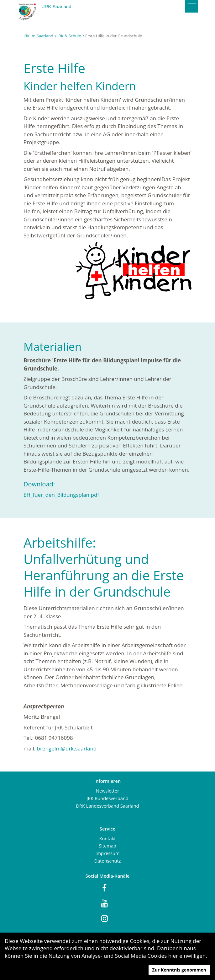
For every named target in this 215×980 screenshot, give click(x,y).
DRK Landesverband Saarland (107, 806)
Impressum (107, 853)
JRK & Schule (69, 36)
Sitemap (107, 846)
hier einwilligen (187, 956)
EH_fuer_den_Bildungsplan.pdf (61, 495)
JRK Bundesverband (107, 798)
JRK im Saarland (38, 36)
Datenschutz (108, 861)
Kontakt (108, 838)
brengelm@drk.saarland (68, 748)
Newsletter (107, 791)
